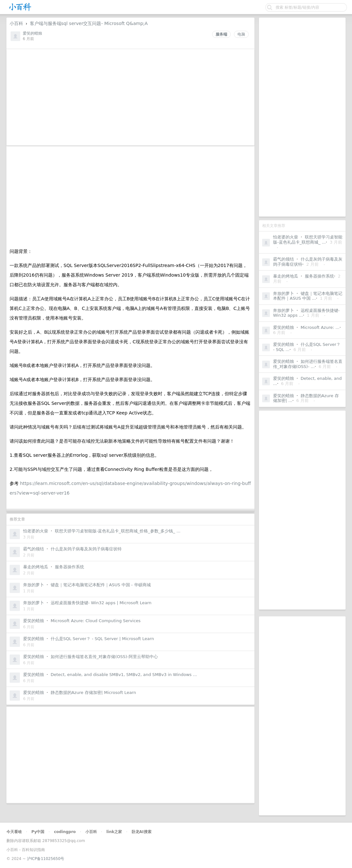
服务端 (221, 34)
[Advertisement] (302, 117)
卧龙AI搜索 (142, 832)
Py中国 (38, 832)
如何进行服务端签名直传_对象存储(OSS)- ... (308, 364)
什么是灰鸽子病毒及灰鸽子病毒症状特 (86, 549)
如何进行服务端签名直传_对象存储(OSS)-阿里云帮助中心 (104, 657)
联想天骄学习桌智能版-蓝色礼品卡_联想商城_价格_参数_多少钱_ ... (118, 531)
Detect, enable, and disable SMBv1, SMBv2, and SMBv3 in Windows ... (124, 675)
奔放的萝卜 (283, 293)
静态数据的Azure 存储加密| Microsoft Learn (93, 693)
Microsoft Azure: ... (320, 327)
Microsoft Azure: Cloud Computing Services (96, 621)
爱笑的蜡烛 (283, 327)
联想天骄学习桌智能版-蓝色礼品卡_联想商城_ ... (308, 240)
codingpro (65, 832)
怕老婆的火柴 (286, 237)
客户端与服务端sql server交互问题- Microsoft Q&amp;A (89, 23)
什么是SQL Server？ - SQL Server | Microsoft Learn (102, 639)
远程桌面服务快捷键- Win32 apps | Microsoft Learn (101, 603)
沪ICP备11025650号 (46, 859)
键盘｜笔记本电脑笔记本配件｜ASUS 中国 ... (308, 296)
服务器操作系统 (319, 276)
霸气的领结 (283, 259)
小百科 (16, 23)
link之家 (114, 832)
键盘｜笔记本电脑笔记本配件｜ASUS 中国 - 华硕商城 (101, 585)
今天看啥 (14, 832)
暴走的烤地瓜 (286, 276)
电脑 (241, 34)
